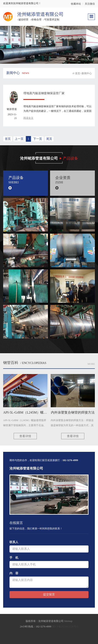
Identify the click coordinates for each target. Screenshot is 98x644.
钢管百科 (11, 363)
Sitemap (68, 621)
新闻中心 (87, 73)
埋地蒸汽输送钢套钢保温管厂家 (44, 93)
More (91, 364)
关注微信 (90, 4)
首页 (78, 73)
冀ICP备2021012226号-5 (65, 627)
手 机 (14, 558)
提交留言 (49, 594)
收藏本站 (76, 4)
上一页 (19, 139)
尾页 (49, 139)
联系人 (14, 542)
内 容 (14, 573)
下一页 (38, 139)
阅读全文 (28, 118)
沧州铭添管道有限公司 (40, 14)
